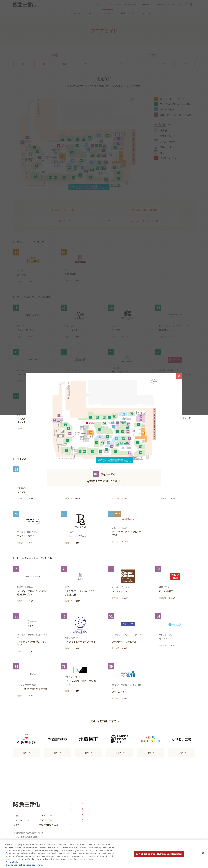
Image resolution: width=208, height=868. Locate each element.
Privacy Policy (12, 862)
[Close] (203, 853)
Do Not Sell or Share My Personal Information (159, 854)
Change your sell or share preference (25, 865)
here (11, 847)
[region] (104, 854)
